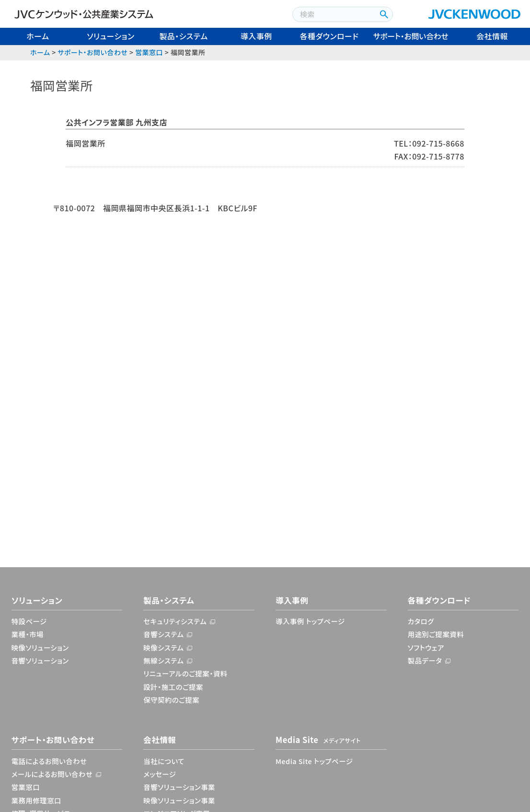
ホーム (38, 36)
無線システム (163, 660)
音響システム (163, 634)
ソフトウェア (426, 647)
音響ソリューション (40, 660)
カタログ (421, 621)
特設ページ (29, 621)
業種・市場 (28, 634)
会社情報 (492, 36)
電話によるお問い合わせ (49, 761)
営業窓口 (149, 52)
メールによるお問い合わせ (52, 774)
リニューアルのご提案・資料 (185, 673)
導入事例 (256, 36)
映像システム (163, 647)
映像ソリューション (40, 647)
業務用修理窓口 (36, 800)
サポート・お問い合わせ (411, 36)
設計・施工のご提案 (173, 687)
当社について (164, 761)
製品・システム (183, 36)
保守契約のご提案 (171, 700)
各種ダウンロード (329, 36)
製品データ (425, 660)
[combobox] (333, 14)
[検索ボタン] (383, 14)
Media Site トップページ (314, 761)
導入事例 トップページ (310, 621)
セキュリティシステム (175, 621)
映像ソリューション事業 (179, 800)
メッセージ (160, 774)
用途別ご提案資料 (436, 634)
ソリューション (110, 36)
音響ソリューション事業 (179, 787)
